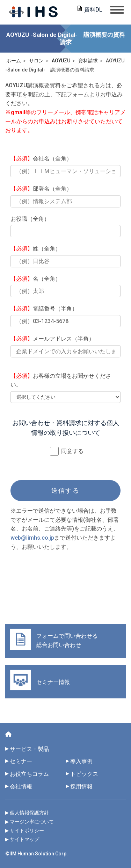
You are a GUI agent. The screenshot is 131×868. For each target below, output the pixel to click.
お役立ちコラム (29, 774)
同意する (67, 451)
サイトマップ (24, 839)
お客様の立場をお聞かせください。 (61, 380)
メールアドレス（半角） (52, 339)
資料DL (93, 10)
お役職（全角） (30, 219)
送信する (65, 490)
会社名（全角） (41, 159)
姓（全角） (36, 249)
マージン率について (32, 822)
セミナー (21, 761)
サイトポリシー (27, 831)
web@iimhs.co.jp (32, 538)
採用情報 (81, 787)
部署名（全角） (41, 189)
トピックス (87, 774)
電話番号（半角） (44, 309)
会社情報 (21, 787)
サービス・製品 (29, 749)
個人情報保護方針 (29, 813)
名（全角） (36, 279)
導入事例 (81, 761)
